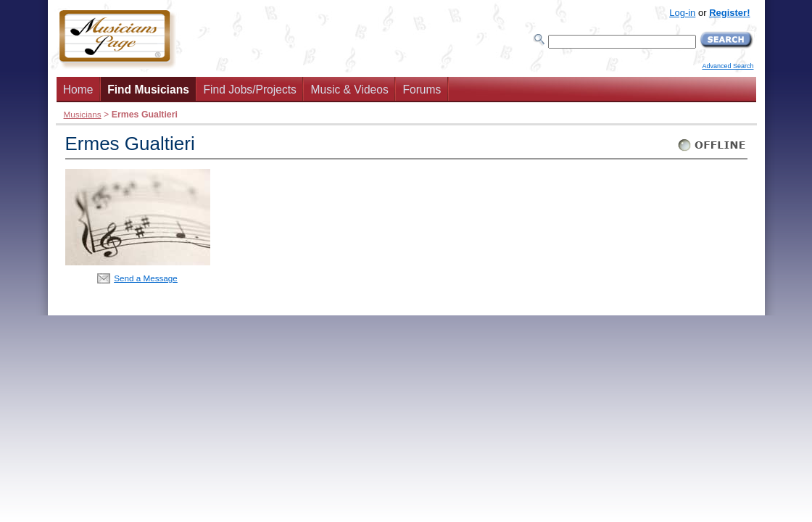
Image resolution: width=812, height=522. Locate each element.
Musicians (83, 114)
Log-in (682, 13)
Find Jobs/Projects (250, 90)
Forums (422, 90)
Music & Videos (350, 90)
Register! (729, 13)
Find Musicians (148, 90)
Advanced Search (728, 66)
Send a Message (146, 278)
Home (78, 90)
